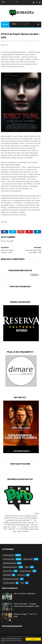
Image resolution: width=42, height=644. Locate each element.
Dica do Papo (28, 559)
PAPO (22, 583)
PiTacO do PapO (36, 41)
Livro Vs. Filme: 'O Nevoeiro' (25, 594)
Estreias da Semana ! (10, 567)
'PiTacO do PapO (9, 583)
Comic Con (21, 575)
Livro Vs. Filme (8, 571)
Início (5, 24)
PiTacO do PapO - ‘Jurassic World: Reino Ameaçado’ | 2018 (26, 605)
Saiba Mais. (4, 642)
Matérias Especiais (10, 563)
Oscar (27, 567)
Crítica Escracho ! (26, 571)
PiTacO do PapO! (9, 559)
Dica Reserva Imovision (11, 579)
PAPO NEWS (7, 575)
